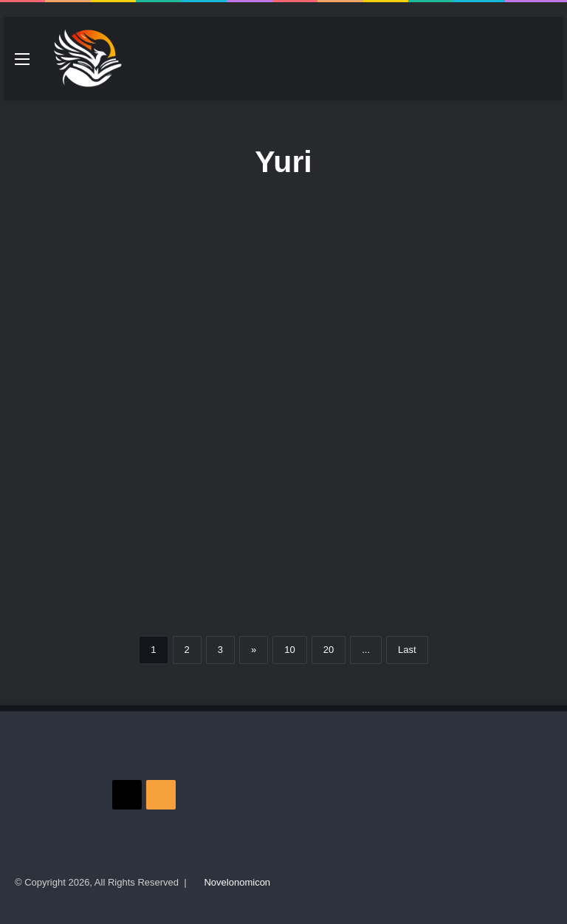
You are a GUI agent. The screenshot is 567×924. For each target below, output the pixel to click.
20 (329, 650)
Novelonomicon (237, 882)
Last (407, 650)
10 (289, 650)
